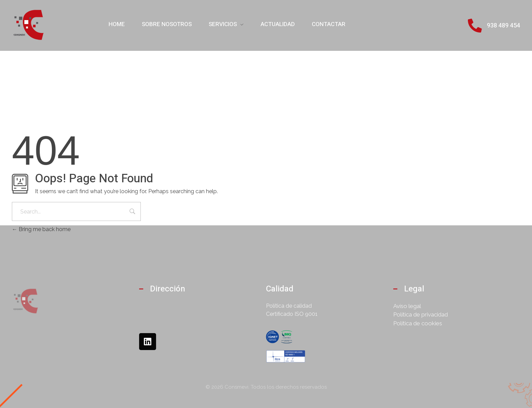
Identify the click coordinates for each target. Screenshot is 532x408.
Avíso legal (407, 306)
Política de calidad (289, 306)
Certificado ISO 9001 (292, 314)
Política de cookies (418, 323)
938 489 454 (503, 26)
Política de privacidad (421, 314)
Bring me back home (41, 229)
